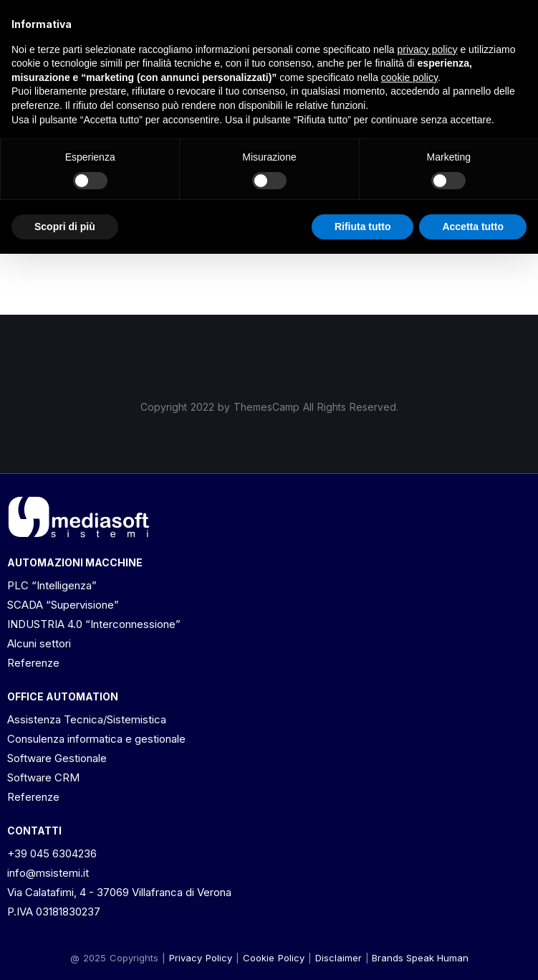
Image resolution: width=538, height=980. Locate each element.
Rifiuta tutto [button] (363, 227)
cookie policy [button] (409, 77)
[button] (338, 958)
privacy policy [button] (428, 49)
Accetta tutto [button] (473, 227)
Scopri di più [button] (65, 227)
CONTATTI (34, 831)
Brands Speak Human (420, 958)
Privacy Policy (201, 958)
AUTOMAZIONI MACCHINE (75, 562)
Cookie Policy (274, 958)
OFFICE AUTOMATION (63, 696)
